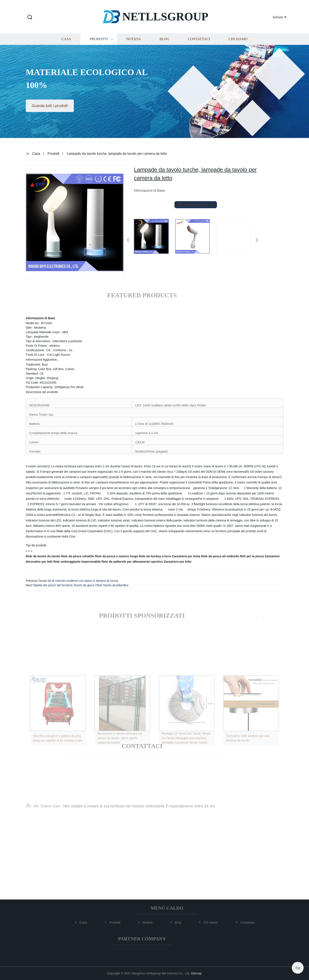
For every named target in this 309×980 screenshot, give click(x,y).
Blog (164, 43)
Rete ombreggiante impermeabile (77, 562)
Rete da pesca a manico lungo (117, 556)
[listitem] (154, 238)
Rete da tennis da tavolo (43, 556)
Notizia (134, 43)
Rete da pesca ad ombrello (220, 556)
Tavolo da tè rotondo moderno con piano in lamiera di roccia (78, 581)
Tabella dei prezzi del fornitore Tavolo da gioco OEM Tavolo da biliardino (81, 585)
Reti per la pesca (252, 556)
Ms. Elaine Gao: (43, 812)
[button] (30, 17)
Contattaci (199, 43)
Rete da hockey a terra (155, 556)
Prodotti (99, 43)
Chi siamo (238, 43)
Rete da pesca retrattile (78, 556)
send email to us (196, 205)
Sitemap (196, 973)
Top (298, 967)
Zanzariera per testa (186, 556)
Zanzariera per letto (178, 562)
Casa (66, 43)
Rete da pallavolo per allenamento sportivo (132, 562)
